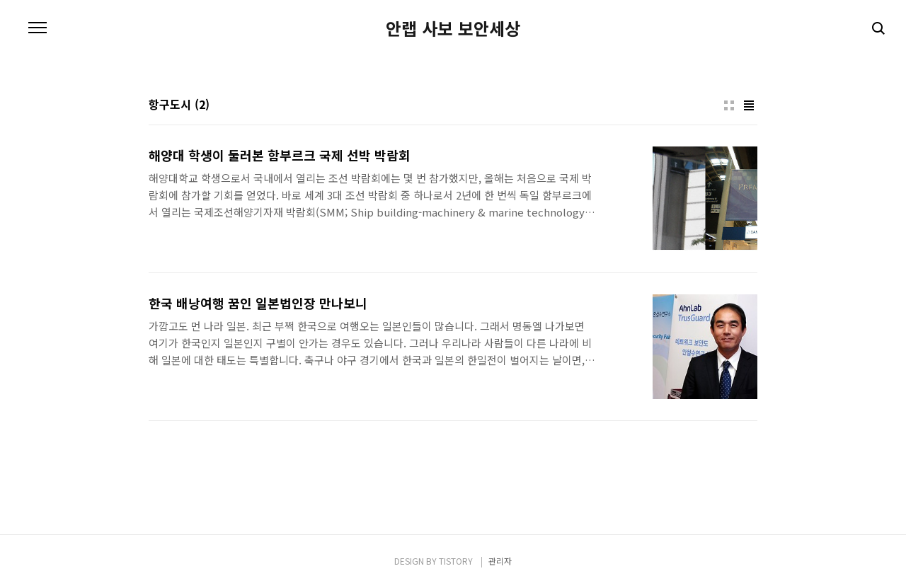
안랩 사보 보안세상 (453, 28)
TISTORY (456, 561)
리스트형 (749, 105)
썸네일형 (729, 105)
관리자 (500, 561)
